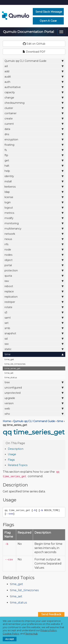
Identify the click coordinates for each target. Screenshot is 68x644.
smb (34, 328)
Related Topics (18, 465)
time (34, 354)
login (34, 202)
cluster (34, 108)
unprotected (34, 393)
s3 (34, 312)
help (34, 171)
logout (34, 208)
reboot (34, 286)
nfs (34, 244)
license (34, 197)
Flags (11, 460)
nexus (34, 239)
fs (34, 150)
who (34, 414)
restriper (34, 302)
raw (34, 281)
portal (34, 265)
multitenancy (34, 228)
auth (34, 82)
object (34, 260)
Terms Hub (31, 634)
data (34, 129)
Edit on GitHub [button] (34, 44)
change (34, 97)
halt (34, 166)
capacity (34, 92)
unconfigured (34, 388)
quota (34, 276)
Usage (12, 454)
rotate (34, 307)
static (34, 349)
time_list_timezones (15, 364)
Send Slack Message (49, 12)
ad (34, 66)
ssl (34, 339)
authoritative (34, 87)
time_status (11, 377)
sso (34, 344)
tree (34, 382)
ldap (34, 192)
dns (34, 134)
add (34, 71)
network (34, 234)
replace (34, 291)
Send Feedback (51, 614)
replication (34, 297)
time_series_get (13, 368)
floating (34, 145)
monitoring (34, 223)
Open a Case (48, 21)
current (34, 124)
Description (16, 449)
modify (34, 218)
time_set (9, 373)
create (34, 118)
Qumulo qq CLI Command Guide (34, 61)
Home (7, 421)
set (34, 323)
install (34, 181)
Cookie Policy (11, 634)
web (34, 408)
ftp (34, 155)
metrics (34, 213)
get (34, 160)
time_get (9, 359)
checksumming (34, 103)
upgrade (34, 398)
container (34, 113)
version (34, 403)
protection (34, 270)
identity (34, 176)
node (34, 249)
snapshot (34, 333)
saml (34, 318)
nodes (34, 255)
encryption (34, 139)
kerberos (34, 187)
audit (34, 77)
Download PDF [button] (34, 52)
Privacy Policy (49, 630)
